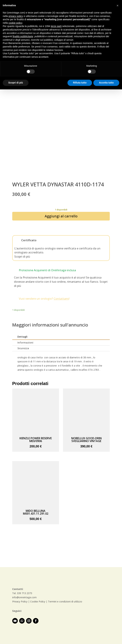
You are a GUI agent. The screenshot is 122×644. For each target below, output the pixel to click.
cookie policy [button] (15, 23)
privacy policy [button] (16, 16)
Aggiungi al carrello (61, 216)
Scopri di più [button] (16, 83)
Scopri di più (22, 257)
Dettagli (22, 337)
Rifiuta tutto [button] (80, 83)
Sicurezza (23, 348)
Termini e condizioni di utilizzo (65, 601)
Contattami (61, 299)
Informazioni (25, 343)
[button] (118, 6)
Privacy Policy (20, 601)
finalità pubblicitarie (23, 36)
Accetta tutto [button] (106, 83)
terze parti (56, 26)
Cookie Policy (38, 601)
